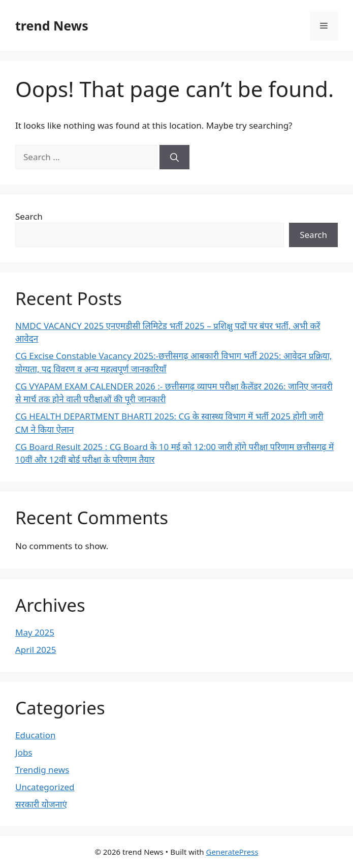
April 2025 (36, 650)
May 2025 (35, 632)
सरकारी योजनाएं (41, 804)
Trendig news (42, 770)
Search (29, 216)
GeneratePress (232, 852)
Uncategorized (45, 787)
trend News (52, 25)
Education (35, 735)
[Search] (174, 157)
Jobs (24, 752)
